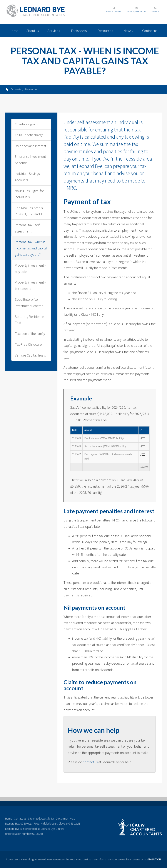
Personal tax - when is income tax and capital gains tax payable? (31, 248)
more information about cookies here (111, 859)
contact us (90, 762)
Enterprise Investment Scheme (30, 160)
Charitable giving (27, 124)
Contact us (150, 31)
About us (33, 31)
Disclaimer (62, 819)
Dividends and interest (30, 146)
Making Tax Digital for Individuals (29, 194)
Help (72, 819)
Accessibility (47, 819)
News (129, 31)
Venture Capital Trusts (30, 355)
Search (155, 10)
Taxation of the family (30, 334)
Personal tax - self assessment (27, 228)
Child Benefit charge (29, 135)
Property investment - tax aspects (30, 285)
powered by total (146, 859)
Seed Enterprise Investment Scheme (29, 303)
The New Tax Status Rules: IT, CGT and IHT (30, 211)
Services (55, 31)
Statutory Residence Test (29, 320)
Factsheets (80, 31)
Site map (33, 819)
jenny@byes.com (136, 10)
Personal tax (31, 89)
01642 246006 (114, 10)
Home (14, 31)
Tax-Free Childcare (28, 344)
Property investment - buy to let (30, 268)
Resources (106, 31)
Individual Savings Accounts (27, 177)
